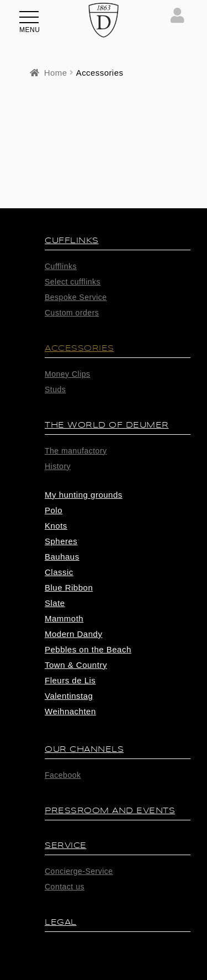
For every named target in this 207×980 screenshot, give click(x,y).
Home (56, 73)
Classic (59, 572)
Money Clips (68, 374)
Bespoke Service (76, 297)
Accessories (79, 348)
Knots (56, 526)
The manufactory (76, 451)
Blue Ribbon (69, 588)
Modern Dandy (73, 634)
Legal (61, 922)
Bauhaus (62, 557)
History (58, 466)
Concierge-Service (79, 871)
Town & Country (76, 665)
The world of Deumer (107, 425)
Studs (55, 389)
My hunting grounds (84, 495)
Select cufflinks (73, 282)
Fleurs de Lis (70, 680)
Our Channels (84, 749)
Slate (55, 603)
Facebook (63, 775)
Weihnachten (70, 711)
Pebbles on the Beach (88, 649)
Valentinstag (69, 696)
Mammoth (64, 618)
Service (66, 845)
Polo (54, 510)
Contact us (65, 887)
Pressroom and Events (110, 811)
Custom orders (72, 313)
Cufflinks (72, 241)
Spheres (61, 541)
